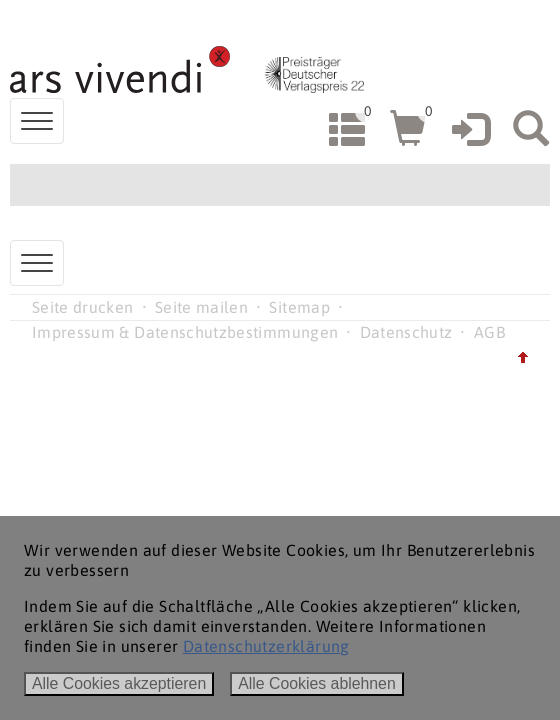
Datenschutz (406, 332)
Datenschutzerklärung (266, 646)
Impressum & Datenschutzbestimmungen (185, 332)
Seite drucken (83, 307)
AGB (489, 332)
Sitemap (299, 307)
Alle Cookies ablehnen (317, 683)
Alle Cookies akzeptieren (119, 683)
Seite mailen (201, 307)
